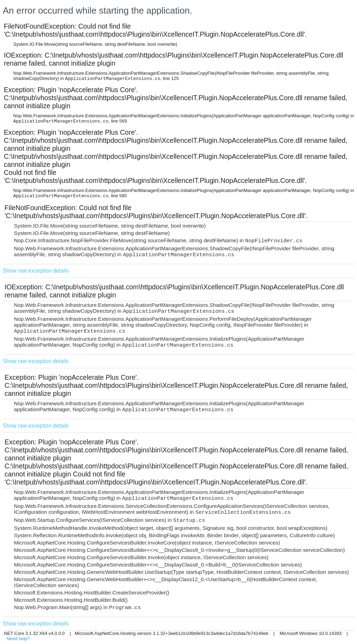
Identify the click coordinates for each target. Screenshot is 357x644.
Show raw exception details (36, 271)
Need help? (18, 639)
